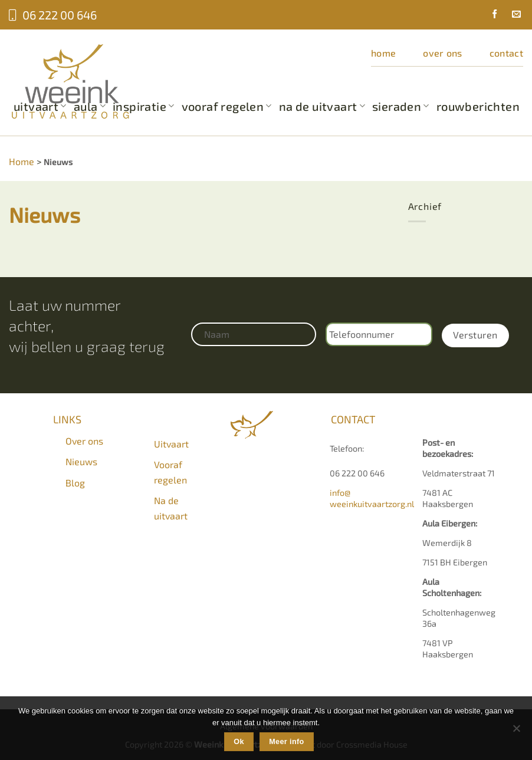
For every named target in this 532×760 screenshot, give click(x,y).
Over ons (443, 53)
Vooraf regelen (227, 106)
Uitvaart (171, 444)
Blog (75, 483)
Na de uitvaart (322, 106)
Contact (506, 53)
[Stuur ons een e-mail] (512, 15)
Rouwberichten (478, 106)
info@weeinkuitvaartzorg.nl (372, 498)
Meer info (286, 742)
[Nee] (516, 732)
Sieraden (401, 106)
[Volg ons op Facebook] (490, 15)
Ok (239, 742)
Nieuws (81, 461)
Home (383, 53)
